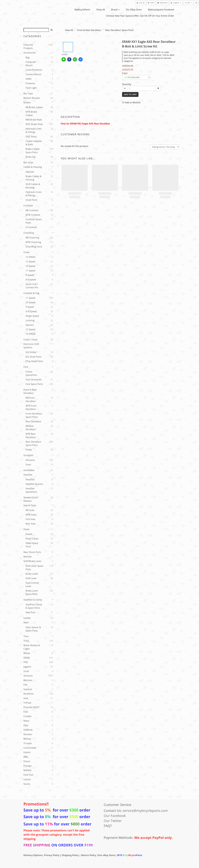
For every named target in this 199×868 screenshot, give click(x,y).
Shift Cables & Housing (33, 186)
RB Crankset (32, 210)
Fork (26, 367)
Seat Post (30, 612)
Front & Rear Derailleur (30, 391)
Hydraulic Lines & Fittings (34, 130)
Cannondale (30, 748)
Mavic (27, 721)
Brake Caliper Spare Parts (33, 151)
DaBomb (28, 730)
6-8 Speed (31, 280)
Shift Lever (31, 578)
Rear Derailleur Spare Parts (34, 443)
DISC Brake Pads (34, 124)
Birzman (28, 680)
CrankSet (28, 206)
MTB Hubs (31, 515)
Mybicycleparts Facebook (161, 10)
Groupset (28, 455)
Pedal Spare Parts (32, 545)
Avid (26, 698)
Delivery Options (33, 855)
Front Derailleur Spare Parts (34, 415)
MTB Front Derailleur (31, 407)
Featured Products (28, 46)
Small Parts (31, 200)
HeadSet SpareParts (31, 490)
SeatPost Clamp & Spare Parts (34, 606)
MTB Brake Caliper (31, 113)
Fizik (26, 712)
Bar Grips (28, 162)
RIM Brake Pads (34, 120)
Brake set (31, 157)
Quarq (27, 784)
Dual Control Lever (32, 584)
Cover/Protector (34, 70)
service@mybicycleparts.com (145, 810)
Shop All (101, 10)
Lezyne (27, 779)
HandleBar (29, 470)
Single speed (32, 316)
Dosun (27, 761)
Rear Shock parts (32, 552)
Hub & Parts (30, 505)
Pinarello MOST (32, 707)
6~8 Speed (31, 311)
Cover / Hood (30, 340)
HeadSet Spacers (34, 484)
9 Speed (30, 275)
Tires (26, 636)
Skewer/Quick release (31, 499)
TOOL (26, 641)
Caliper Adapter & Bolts (34, 143)
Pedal (26, 529)
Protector (31, 83)
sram (28, 465)
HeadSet (28, 475)
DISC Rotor (31, 137)
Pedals (29, 534)
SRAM (27, 658)
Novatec (28, 734)
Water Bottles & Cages (32, 647)
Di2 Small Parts (34, 357)
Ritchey (27, 739)
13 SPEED (31, 257)
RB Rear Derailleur (31, 428)
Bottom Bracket (32, 98)
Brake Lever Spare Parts (32, 592)
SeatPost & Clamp (33, 600)
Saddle (27, 618)
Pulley (29, 450)
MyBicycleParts (82, 10)
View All (69, 30)
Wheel (27, 653)
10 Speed (30, 266)
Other (29, 79)
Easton (27, 752)
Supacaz (28, 689)
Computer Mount (31, 64)
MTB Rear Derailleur (31, 436)
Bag (28, 57)
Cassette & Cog (31, 293)
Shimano (30, 460)
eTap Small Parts (34, 361)
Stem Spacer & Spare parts (33, 629)
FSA (25, 685)
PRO (26, 662)
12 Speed (30, 262)
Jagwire (27, 667)
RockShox (29, 694)
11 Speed (30, 271)
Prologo (28, 766)
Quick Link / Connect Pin (32, 286)
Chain (27, 252)
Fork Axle (30, 519)
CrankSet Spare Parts (34, 221)
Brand (115, 10)
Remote (28, 557)
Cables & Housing (33, 167)
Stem (26, 622)
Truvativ (28, 743)
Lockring (30, 320)
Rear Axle (31, 524)
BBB (26, 757)
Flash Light (31, 88)
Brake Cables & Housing (34, 178)
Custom (28, 716)
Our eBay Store (134, 10)
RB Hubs (30, 510)
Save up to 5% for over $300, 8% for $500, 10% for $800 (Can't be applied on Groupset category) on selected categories (149, 58)
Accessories (30, 53)
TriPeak (27, 703)
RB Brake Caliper (34, 107)
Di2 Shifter (31, 352)
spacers (30, 325)
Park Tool (28, 775)
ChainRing (29, 233)
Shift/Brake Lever (33, 561)
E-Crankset (31, 227)
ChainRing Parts (34, 247)
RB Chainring (32, 238)
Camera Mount (34, 74)
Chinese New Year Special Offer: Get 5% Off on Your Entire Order (140, 16)
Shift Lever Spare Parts (35, 568)
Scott (26, 671)
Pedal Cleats (32, 539)
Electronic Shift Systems (31, 346)
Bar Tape (28, 93)
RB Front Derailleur (31, 400)
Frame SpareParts (31, 373)
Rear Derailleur (34, 421)
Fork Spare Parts (34, 384)
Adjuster (30, 172)
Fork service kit (34, 380)
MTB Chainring (33, 242)
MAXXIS (27, 770)
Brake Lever (32, 574)
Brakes (27, 102)
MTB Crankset (33, 215)
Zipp (26, 725)
